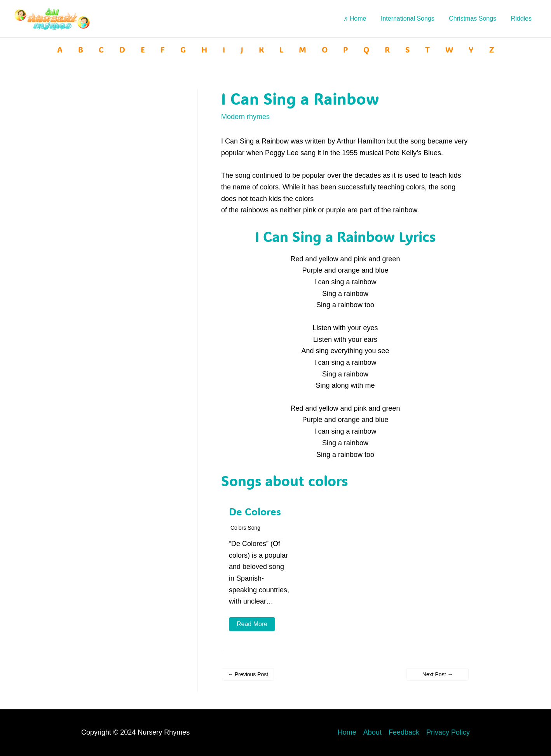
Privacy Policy (448, 732)
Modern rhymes (245, 117)
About (372, 732)
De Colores (255, 511)
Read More (252, 624)
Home (347, 732)
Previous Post (248, 674)
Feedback (404, 732)
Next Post (438, 674)
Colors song (245, 528)
